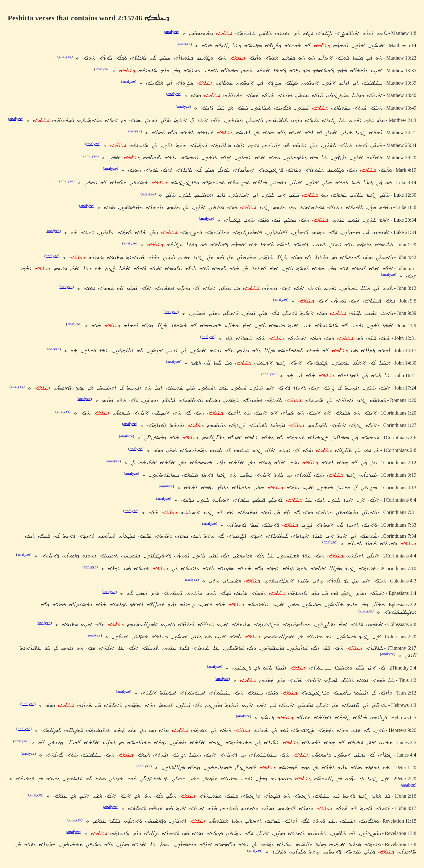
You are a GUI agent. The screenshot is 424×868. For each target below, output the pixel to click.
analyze (172, 32)
